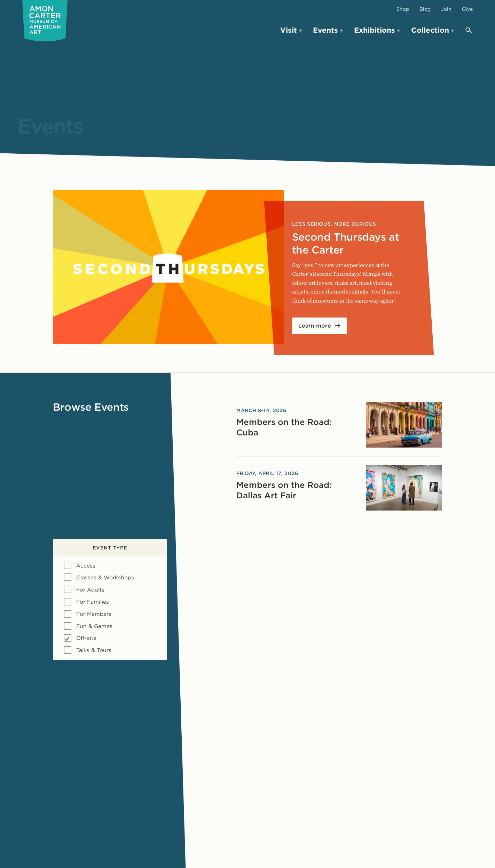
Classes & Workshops (105, 577)
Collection (433, 30)
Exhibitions (377, 30)
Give (467, 9)
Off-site (86, 638)
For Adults (90, 590)
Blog (425, 9)
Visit (291, 30)
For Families (93, 602)
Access (86, 566)
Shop (403, 9)
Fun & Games (94, 626)
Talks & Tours (94, 650)
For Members (94, 614)
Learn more (315, 326)
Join (446, 9)
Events (328, 30)
